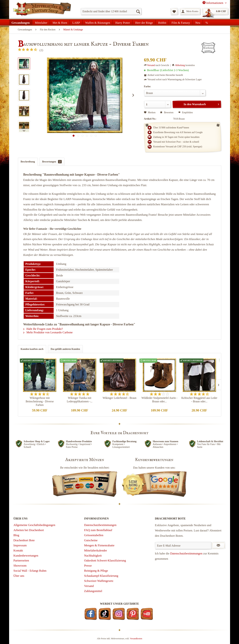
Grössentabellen (94, 535)
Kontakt (18, 550)
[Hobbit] (162, 22)
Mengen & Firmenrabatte (99, 545)
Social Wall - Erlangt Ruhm (30, 571)
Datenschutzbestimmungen (100, 525)
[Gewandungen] (21, 22)
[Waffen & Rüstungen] (98, 22)
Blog (16, 535)
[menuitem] (111, 11)
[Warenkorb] (215, 11)
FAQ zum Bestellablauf (98, 530)
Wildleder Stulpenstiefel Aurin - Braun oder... (159, 400)
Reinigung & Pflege (96, 571)
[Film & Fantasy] (181, 22)
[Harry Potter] (123, 22)
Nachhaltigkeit (93, 556)
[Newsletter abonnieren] (218, 545)
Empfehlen (186, 112)
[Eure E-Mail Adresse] (183, 545)
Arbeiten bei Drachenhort (29, 530)
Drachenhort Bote (24, 540)
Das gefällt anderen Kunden (65, 349)
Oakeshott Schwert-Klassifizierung (105, 560)
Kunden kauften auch (32, 349)
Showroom (20, 566)
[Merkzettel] (174, 11)
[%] (207, 22)
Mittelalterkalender (96, 550)
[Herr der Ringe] (144, 22)
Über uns (19, 576)
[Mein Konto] (190, 11)
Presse (88, 566)
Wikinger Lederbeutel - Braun (120, 398)
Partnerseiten (21, 560)
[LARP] (76, 22)
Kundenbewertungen (26, 556)
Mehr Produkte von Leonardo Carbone (48, 332)
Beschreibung (28, 162)
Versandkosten (136, 639)
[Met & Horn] (60, 22)
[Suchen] (138, 11)
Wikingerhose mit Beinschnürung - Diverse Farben (40, 401)
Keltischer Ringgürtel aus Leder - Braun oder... (199, 400)
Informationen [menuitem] (213, 3)
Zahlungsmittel (93, 591)
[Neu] (198, 22)
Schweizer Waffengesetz (99, 581)
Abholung (180, 65)
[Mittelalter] (41, 22)
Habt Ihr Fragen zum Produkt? (43, 329)
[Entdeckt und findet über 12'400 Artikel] (111, 11)
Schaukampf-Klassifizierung (101, 576)
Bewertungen (52, 162)
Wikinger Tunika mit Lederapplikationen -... (80, 400)
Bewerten (167, 112)
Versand (151, 65)
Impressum (20, 545)
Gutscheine (91, 540)
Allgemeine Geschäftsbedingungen (34, 525)
